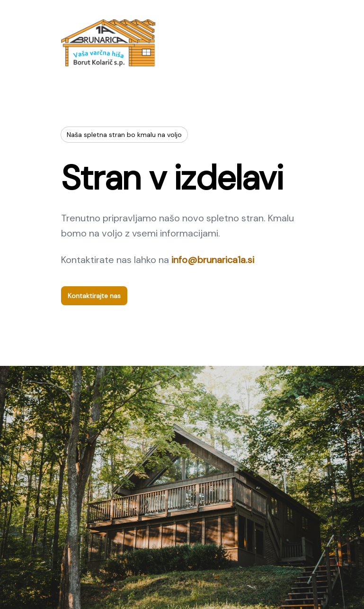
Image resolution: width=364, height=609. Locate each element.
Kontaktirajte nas (94, 296)
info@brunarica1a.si (213, 260)
